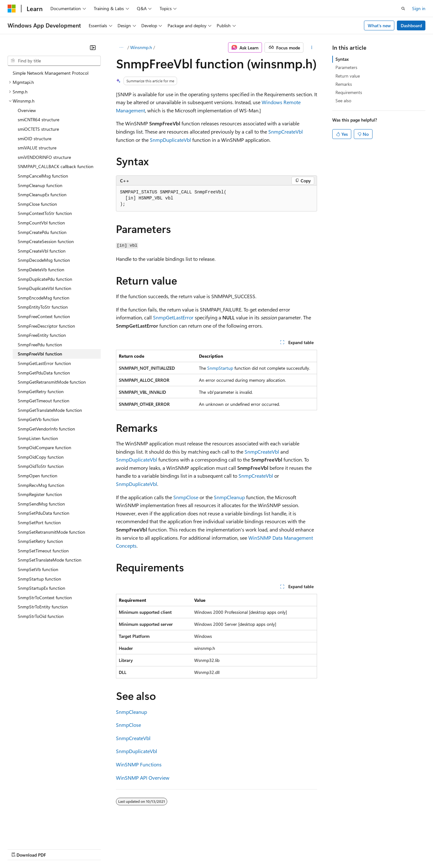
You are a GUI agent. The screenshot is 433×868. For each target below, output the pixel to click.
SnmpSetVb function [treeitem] (38, 569)
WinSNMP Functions (139, 764)
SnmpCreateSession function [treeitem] (46, 241)
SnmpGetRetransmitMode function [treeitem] (52, 382)
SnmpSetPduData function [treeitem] (44, 513)
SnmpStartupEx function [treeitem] (41, 588)
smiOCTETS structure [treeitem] (38, 129)
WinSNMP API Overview (143, 778)
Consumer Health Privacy (182, 849)
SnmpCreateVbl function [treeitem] (42, 251)
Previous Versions (57, 849)
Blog (86, 849)
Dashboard (411, 25)
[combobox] (54, 61)
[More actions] (312, 47)
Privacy (138, 849)
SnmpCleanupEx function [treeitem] (42, 195)
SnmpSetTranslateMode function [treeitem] (50, 560)
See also (343, 101)
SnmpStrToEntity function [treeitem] (43, 607)
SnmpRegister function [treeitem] (40, 494)
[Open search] (403, 9)
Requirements (349, 92)
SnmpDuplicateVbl (170, 140)
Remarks (344, 84)
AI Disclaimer (20, 849)
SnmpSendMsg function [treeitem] (41, 504)
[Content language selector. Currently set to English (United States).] (37, 833)
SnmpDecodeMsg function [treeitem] (44, 260)
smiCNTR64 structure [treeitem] (38, 120)
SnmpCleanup (229, 497)
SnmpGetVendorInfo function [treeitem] (46, 429)
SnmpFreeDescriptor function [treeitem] (46, 326)
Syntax (342, 59)
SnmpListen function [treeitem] (38, 438)
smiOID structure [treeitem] (35, 138)
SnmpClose (186, 497)
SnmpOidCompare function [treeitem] (45, 447)
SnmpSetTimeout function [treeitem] (43, 551)
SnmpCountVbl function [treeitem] (41, 223)
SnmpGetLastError (173, 317)
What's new (379, 25)
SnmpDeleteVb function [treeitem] (41, 270)
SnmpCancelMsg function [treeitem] (43, 176)
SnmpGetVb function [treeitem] (38, 419)
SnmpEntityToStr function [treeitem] (43, 307)
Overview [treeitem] (27, 110)
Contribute (113, 849)
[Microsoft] (12, 9)
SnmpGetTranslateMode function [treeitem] (50, 410)
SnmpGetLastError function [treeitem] (44, 363)
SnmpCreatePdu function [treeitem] (42, 232)
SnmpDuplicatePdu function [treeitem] (45, 279)
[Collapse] (93, 47)
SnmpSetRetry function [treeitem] (40, 541)
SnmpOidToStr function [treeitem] (41, 466)
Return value (348, 76)
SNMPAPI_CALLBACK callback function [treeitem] (56, 166)
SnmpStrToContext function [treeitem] (45, 598)
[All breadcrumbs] (121, 47)
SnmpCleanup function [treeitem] (40, 185)
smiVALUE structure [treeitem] (37, 148)
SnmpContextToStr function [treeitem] (45, 213)
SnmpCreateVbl (286, 132)
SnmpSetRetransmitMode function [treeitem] (51, 532)
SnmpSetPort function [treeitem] (39, 522)
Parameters (346, 67)
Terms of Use (231, 849)
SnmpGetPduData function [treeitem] (44, 373)
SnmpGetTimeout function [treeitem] (44, 401)
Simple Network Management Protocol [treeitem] (51, 73)
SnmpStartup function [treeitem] (39, 579)
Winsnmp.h (141, 47)
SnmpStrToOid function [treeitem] (41, 616)
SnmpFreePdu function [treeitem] (40, 345)
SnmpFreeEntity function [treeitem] (42, 335)
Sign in (419, 8)
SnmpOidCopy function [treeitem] (41, 457)
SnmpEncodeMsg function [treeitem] (44, 298)
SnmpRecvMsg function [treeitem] (41, 485)
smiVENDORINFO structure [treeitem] (44, 157)
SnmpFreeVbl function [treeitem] (40, 354)
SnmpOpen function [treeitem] (38, 476)
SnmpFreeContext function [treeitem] (44, 316)
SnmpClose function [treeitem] (37, 204)
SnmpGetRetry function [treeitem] (41, 391)
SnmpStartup (220, 368)
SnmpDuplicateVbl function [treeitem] (45, 288)
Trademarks (263, 849)
